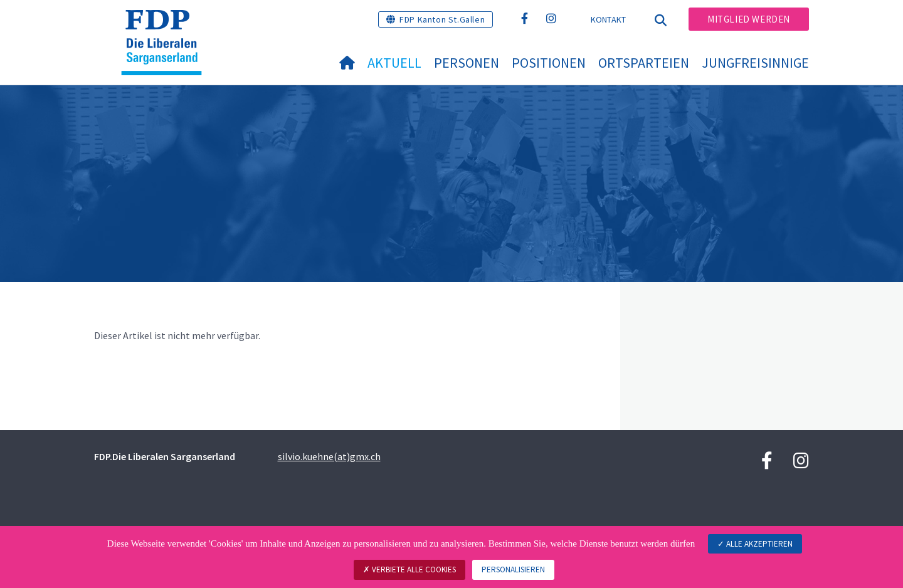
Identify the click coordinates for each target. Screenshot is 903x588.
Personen (467, 63)
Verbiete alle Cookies (409, 570)
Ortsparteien (644, 63)
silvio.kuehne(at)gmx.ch (329, 456)
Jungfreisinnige (755, 63)
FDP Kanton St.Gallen (442, 19)
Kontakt (609, 19)
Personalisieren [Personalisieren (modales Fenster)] (513, 570)
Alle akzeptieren (755, 544)
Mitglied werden (749, 19)
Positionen (549, 63)
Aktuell (394, 63)
